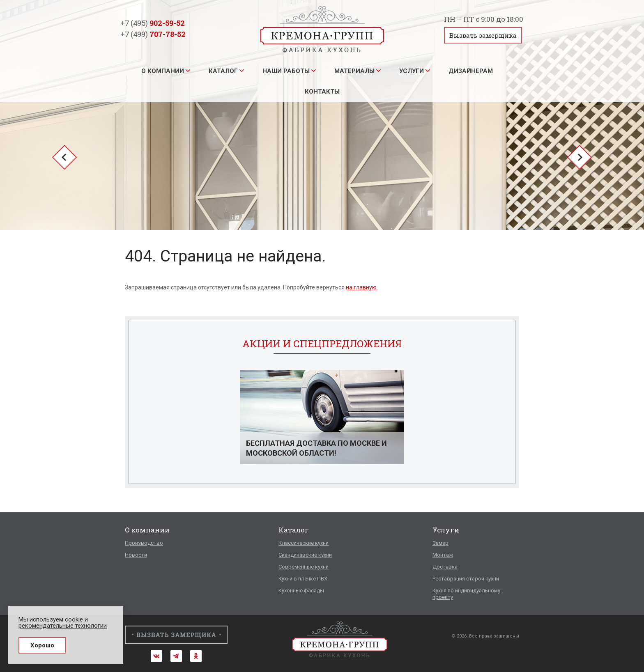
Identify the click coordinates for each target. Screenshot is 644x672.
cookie (75, 619)
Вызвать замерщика (483, 35)
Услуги (412, 71)
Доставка (445, 567)
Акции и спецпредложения (322, 344)
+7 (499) (153, 34)
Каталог (223, 71)
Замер (440, 543)
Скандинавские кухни (305, 555)
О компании (163, 71)
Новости (136, 555)
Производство (144, 543)
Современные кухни (304, 567)
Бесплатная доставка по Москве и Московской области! (316, 448)
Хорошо (42, 645)
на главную (361, 287)
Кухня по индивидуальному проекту (466, 594)
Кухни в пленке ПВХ (303, 579)
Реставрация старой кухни (466, 579)
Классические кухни (304, 543)
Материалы (354, 71)
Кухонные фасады (301, 591)
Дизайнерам (471, 71)
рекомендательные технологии (63, 626)
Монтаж (443, 555)
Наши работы (286, 71)
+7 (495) (153, 23)
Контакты (322, 92)
